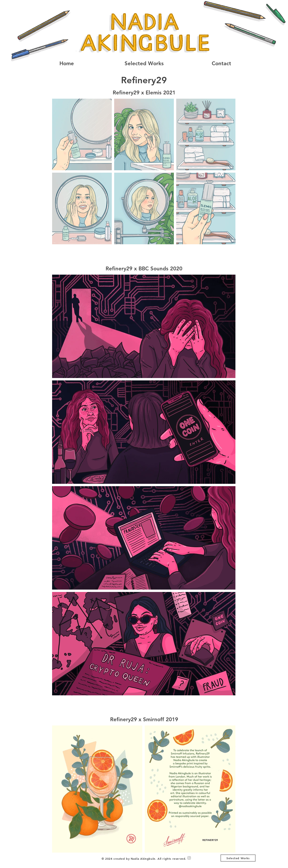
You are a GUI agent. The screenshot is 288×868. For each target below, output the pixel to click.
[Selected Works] (238, 858)
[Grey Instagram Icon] (189, 858)
